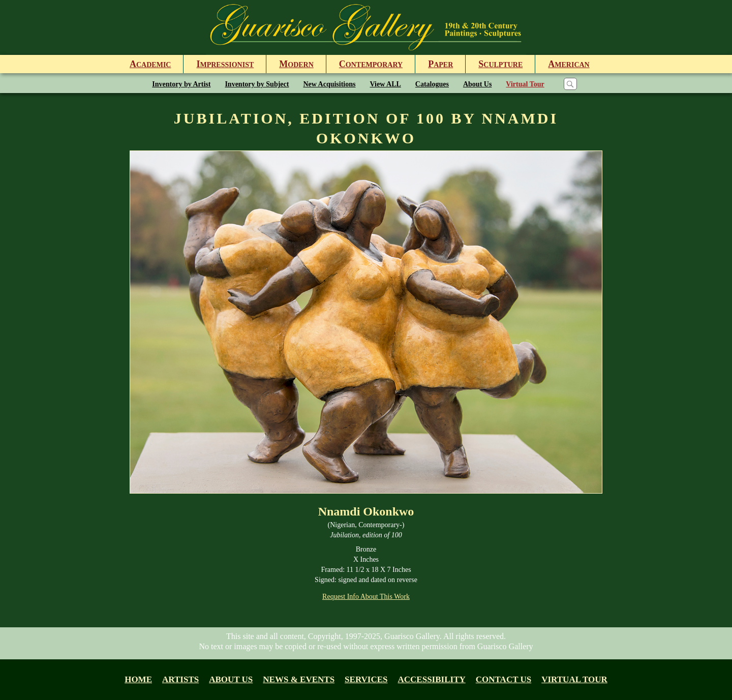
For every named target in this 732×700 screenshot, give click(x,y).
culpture (500, 64)
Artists (180, 679)
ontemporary (371, 64)
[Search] (570, 84)
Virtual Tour (525, 84)
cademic (150, 64)
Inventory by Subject (257, 84)
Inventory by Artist (181, 84)
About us (231, 679)
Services (366, 679)
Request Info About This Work (366, 597)
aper (440, 64)
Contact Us (504, 679)
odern (296, 64)
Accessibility (432, 679)
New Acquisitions (329, 84)
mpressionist (225, 64)
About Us (477, 84)
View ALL (386, 84)
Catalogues (432, 84)
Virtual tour (574, 679)
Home (138, 679)
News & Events (299, 679)
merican (569, 64)
